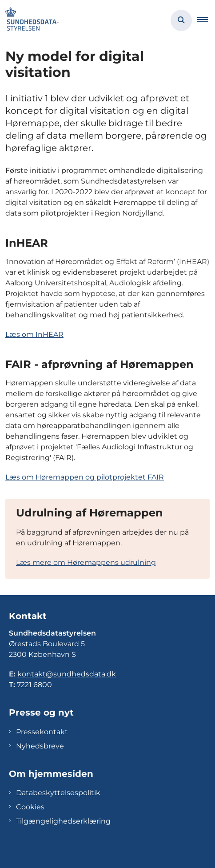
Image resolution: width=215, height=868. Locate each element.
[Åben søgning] (181, 20)
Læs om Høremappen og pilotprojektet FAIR (85, 477)
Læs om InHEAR (34, 334)
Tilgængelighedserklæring (63, 821)
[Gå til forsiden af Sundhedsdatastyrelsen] (29, 20)
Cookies (30, 807)
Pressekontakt (42, 732)
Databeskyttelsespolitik (58, 793)
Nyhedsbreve (40, 746)
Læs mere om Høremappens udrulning (86, 562)
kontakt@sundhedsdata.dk (67, 674)
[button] (206, 20)
